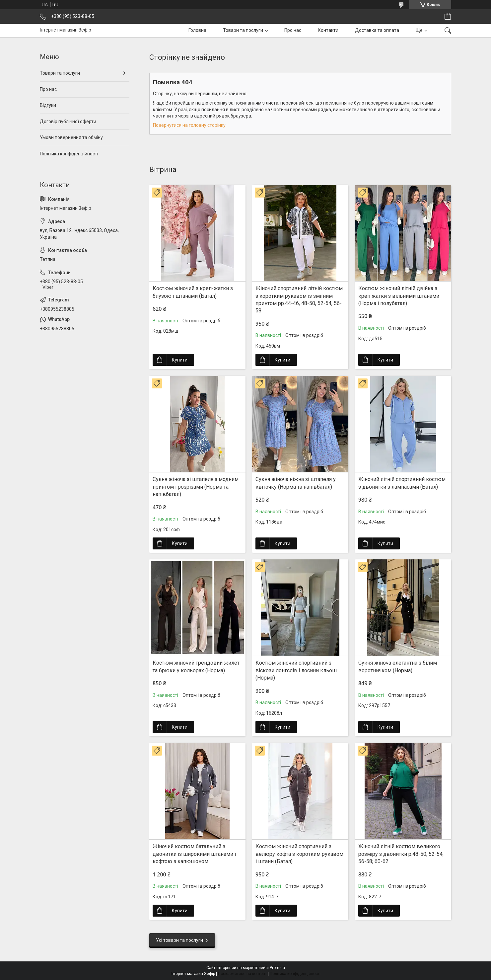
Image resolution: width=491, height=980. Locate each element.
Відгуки (48, 105)
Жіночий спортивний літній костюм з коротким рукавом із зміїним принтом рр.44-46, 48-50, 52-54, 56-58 (299, 299)
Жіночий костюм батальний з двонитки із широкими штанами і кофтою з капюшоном (194, 854)
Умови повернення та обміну (71, 137)
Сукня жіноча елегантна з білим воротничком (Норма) (398, 666)
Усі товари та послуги (179, 940)
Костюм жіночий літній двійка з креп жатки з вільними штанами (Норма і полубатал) (399, 296)
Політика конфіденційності (69, 154)
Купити (180, 360)
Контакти (328, 30)
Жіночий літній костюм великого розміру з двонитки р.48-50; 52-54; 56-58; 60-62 (401, 854)
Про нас (293, 30)
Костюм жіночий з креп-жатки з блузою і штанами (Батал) (193, 292)
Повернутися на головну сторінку (189, 125)
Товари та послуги (243, 30)
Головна (197, 30)
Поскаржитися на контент (242, 974)
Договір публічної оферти (68, 122)
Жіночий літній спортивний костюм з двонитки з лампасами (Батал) (402, 483)
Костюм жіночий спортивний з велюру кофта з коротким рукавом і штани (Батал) (299, 854)
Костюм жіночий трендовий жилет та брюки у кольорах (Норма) (196, 666)
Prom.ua (277, 968)
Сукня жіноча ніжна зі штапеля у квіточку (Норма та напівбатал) (296, 483)
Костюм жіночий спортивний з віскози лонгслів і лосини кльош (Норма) (296, 670)
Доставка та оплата (377, 30)
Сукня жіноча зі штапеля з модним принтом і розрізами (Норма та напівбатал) (196, 487)
